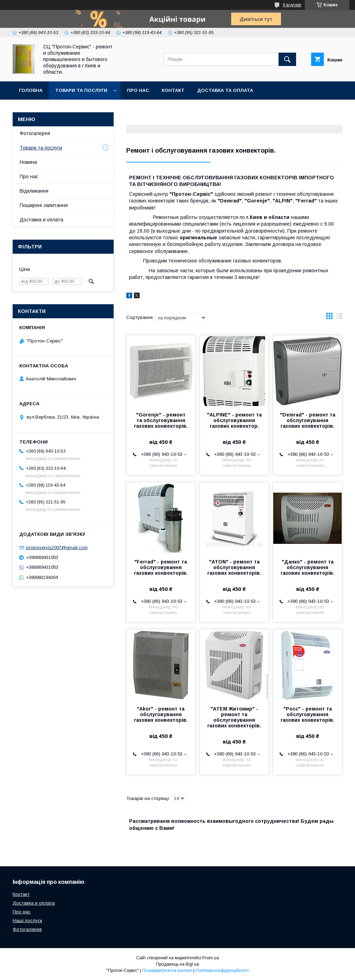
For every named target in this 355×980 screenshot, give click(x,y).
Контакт (173, 90)
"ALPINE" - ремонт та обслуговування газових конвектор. (234, 420)
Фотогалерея (35, 133)
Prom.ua (211, 958)
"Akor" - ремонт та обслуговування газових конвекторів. (161, 714)
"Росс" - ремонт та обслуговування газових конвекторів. (307, 714)
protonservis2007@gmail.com (57, 548)
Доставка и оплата (41, 220)
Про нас (138, 90)
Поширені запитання (44, 205)
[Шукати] (287, 59)
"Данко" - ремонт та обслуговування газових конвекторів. (307, 567)
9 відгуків (292, 5)
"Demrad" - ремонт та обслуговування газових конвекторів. (308, 420)
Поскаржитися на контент (167, 971)
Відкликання (34, 191)
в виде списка (339, 318)
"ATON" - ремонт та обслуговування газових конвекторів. (234, 567)
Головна (31, 90)
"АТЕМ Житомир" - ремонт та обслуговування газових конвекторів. (234, 717)
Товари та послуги (81, 90)
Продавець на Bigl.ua (177, 964)
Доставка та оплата (225, 90)
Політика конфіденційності (222, 971)
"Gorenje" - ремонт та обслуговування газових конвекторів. (161, 420)
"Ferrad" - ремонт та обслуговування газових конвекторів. (161, 567)
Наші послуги (27, 921)
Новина (28, 162)
